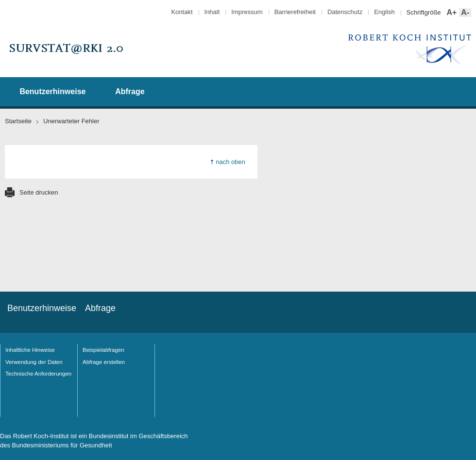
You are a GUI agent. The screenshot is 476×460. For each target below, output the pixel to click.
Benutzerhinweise (52, 91)
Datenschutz (345, 12)
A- (464, 13)
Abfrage (130, 91)
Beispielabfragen (103, 350)
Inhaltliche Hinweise (30, 350)
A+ (451, 13)
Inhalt (212, 12)
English (384, 12)
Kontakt (182, 12)
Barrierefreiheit (295, 12)
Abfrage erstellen (104, 362)
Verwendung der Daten (34, 362)
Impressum (247, 12)
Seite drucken (39, 192)
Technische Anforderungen (38, 374)
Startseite (18, 121)
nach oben (230, 162)
